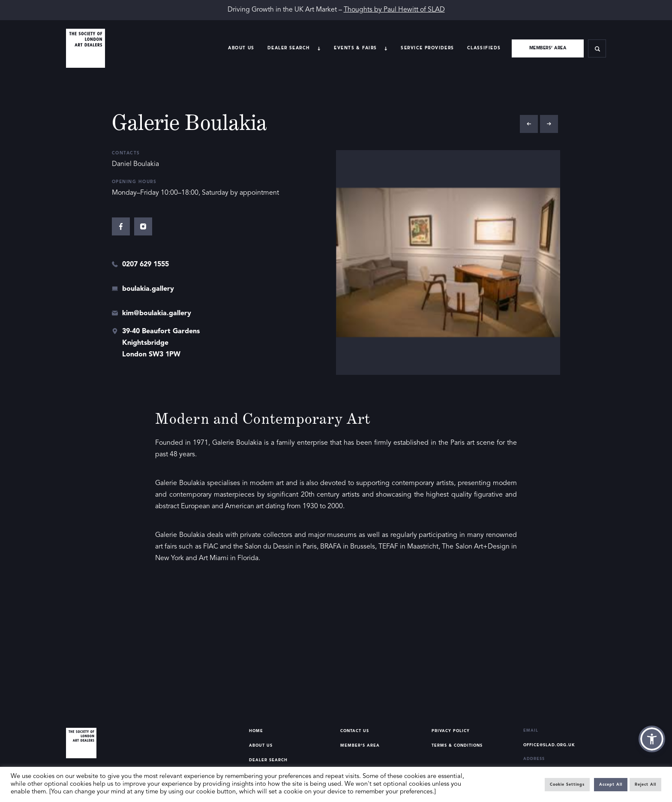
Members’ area (548, 48)
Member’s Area (360, 746)
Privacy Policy (451, 731)
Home (256, 731)
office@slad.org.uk (549, 745)
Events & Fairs (355, 48)
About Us (241, 48)
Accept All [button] (611, 785)
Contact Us (355, 731)
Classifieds (484, 48)
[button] (652, 739)
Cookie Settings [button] (567, 785)
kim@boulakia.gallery (157, 314)
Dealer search (289, 48)
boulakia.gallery (148, 289)
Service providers (427, 48)
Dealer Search (268, 760)
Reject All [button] (645, 785)
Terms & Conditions (457, 746)
